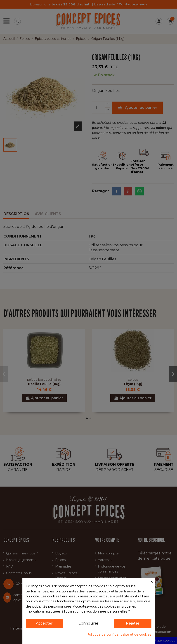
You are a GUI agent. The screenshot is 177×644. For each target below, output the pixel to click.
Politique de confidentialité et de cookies (119, 634)
